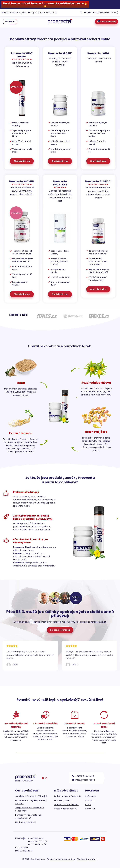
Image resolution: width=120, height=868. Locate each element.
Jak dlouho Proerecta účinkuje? (31, 796)
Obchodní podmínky (87, 859)
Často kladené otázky (65, 809)
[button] (10, 22)
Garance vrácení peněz (15, 12)
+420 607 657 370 (83, 776)
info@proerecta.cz (83, 780)
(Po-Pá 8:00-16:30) (99, 12)
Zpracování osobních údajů (61, 859)
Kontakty (90, 809)
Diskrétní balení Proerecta (68, 796)
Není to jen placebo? (26, 822)
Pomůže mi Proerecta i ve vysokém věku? (28, 817)
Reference (91, 796)
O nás (88, 805)
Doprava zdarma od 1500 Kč (44, 12)
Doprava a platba (63, 800)
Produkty (90, 800)
